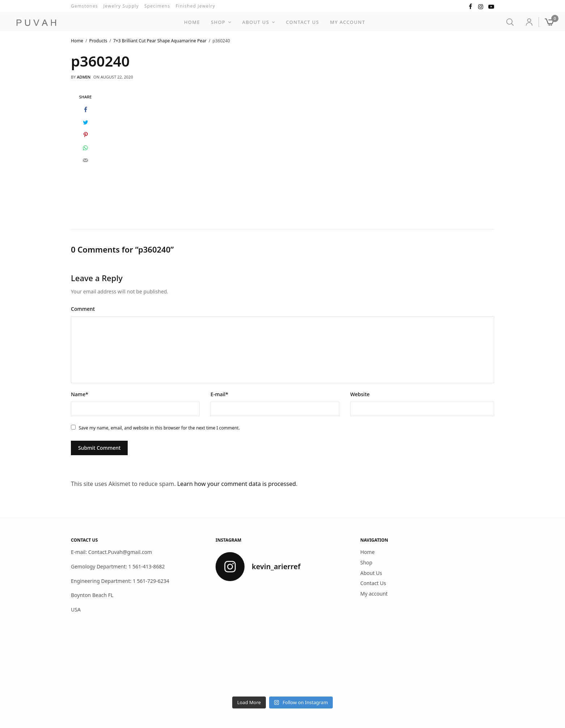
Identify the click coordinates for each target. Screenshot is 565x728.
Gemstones (84, 6)
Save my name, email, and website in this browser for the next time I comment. (159, 428)
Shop (218, 22)
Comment (83, 308)
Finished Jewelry (195, 6)
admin (84, 77)
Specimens (157, 6)
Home (192, 22)
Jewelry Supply (121, 6)
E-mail (219, 394)
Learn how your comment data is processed (237, 483)
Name (80, 394)
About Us (256, 22)
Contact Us (303, 22)
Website (360, 394)
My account (347, 22)
